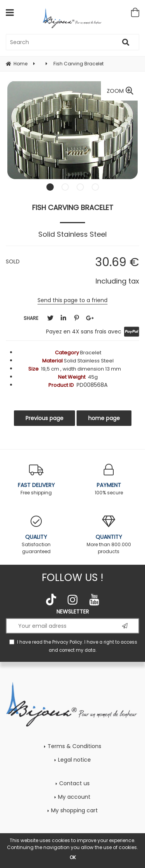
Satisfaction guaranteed (36, 535)
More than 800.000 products (109, 535)
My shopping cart (74, 810)
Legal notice (74, 760)
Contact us (74, 783)
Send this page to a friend (72, 300)
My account (74, 797)
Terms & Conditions (74, 746)
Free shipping (36, 480)
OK (73, 857)
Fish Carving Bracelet (73, 208)
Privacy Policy (67, 642)
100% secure (109, 480)
